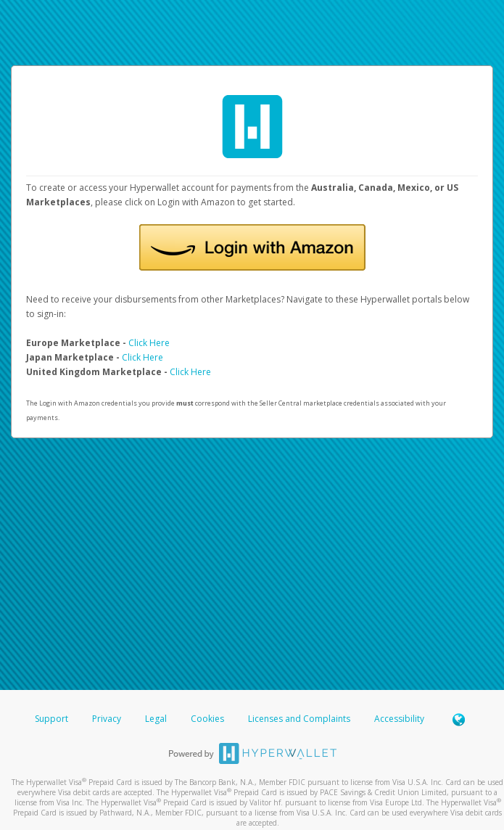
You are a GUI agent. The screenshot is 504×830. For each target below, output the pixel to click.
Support (51, 719)
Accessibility (399, 719)
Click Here (149, 343)
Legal (156, 719)
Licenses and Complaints (300, 719)
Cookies (207, 719)
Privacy (107, 719)
